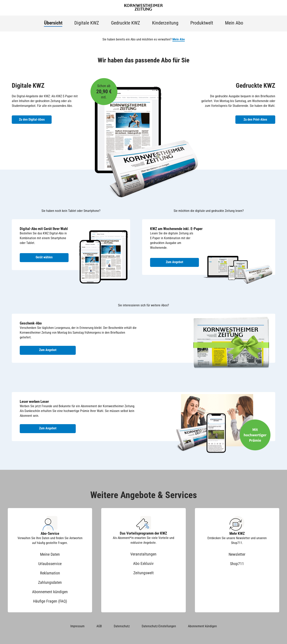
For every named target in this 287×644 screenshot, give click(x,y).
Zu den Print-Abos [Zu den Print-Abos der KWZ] (255, 119)
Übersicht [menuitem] (53, 23)
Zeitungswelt (143, 573)
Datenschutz (122, 626)
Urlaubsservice (50, 564)
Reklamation (50, 573)
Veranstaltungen (143, 554)
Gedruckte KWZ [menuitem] (126, 23)
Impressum (77, 626)
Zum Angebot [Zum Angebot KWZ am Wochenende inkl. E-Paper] (174, 262)
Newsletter (237, 554)
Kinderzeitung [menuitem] (165, 23)
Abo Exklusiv (143, 563)
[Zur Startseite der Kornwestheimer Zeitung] (143, 8)
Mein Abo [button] (179, 39)
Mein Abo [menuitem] (234, 23)
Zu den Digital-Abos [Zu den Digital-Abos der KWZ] (32, 119)
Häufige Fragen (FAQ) (50, 601)
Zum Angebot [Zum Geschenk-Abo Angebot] (48, 350)
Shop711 (237, 564)
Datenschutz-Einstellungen (159, 626)
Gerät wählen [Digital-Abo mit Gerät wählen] (44, 257)
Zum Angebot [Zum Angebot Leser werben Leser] (48, 428)
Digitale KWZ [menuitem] (87, 23)
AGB (99, 626)
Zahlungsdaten (50, 582)
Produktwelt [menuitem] (202, 23)
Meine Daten (50, 554)
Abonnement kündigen (50, 592)
